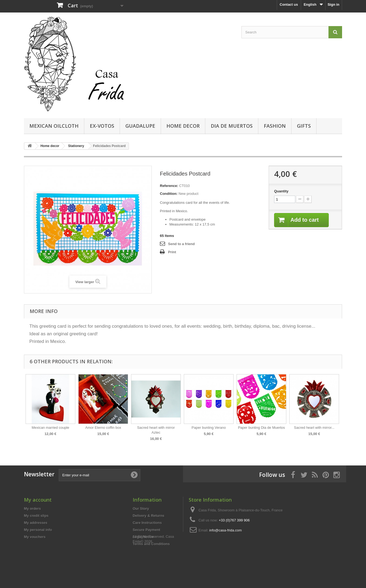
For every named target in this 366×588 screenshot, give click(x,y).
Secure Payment (146, 530)
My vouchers (35, 537)
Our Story (141, 509)
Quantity (281, 191)
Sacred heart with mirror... (314, 428)
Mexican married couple (50, 428)
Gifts (304, 126)
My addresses (36, 523)
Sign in (334, 4)
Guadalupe (140, 126)
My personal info (38, 530)
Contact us (289, 4)
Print (172, 252)
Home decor (183, 126)
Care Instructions (147, 523)
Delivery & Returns (148, 516)
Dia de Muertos (232, 126)
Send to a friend (181, 244)
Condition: (169, 194)
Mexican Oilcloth (54, 126)
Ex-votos (102, 126)
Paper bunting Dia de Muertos (261, 428)
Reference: (169, 186)
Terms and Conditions (151, 544)
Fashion (275, 126)
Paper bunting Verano (209, 428)
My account (38, 500)
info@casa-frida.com (226, 530)
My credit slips (36, 516)
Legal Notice (143, 537)
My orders (32, 509)
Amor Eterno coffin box (103, 428)
